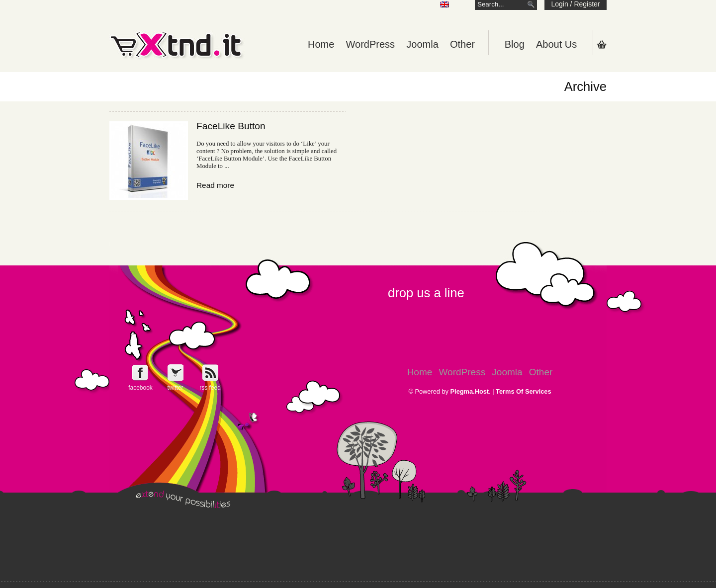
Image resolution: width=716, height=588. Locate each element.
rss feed (210, 388)
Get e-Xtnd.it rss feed (210, 373)
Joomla (422, 44)
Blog (515, 44)
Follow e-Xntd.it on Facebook (140, 373)
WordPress (371, 44)
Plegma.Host (470, 391)
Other (462, 44)
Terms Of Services (523, 391)
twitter (175, 388)
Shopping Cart (602, 44)
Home (321, 44)
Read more (215, 185)
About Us (556, 44)
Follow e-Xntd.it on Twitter (175, 373)
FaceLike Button (231, 126)
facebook (140, 388)
